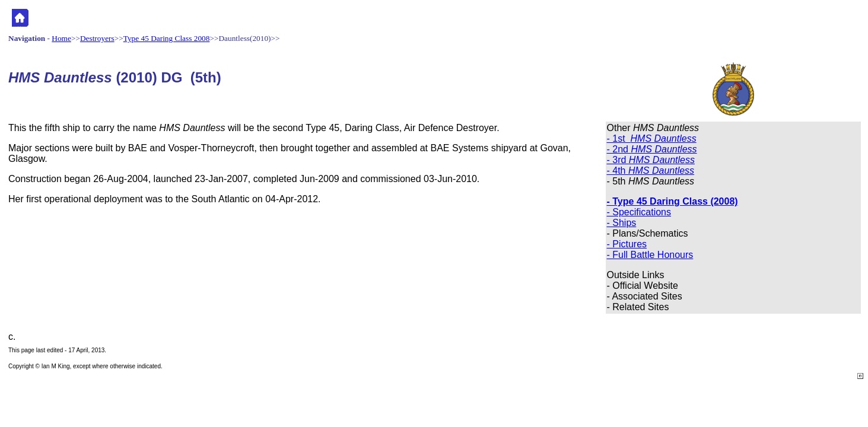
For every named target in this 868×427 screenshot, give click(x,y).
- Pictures (627, 244)
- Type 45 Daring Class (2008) (673, 201)
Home (61, 38)
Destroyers (97, 38)
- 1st (652, 138)
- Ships (622, 223)
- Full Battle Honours (650, 255)
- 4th (651, 171)
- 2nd (652, 149)
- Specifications (639, 212)
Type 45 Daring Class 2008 (167, 38)
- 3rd (651, 160)
